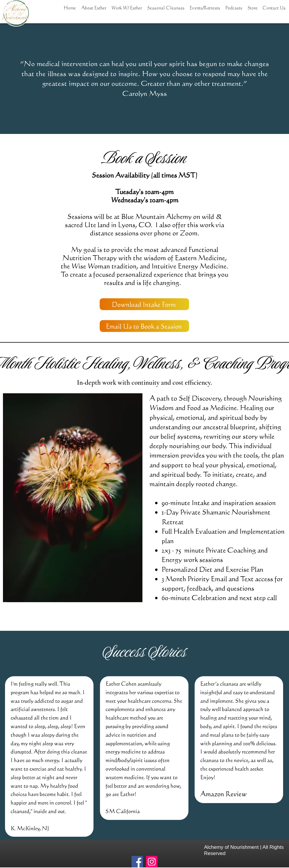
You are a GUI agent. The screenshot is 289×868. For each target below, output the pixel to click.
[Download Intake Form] (144, 304)
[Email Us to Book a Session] (144, 326)
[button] (127, 5)
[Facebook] (137, 862)
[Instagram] (152, 862)
